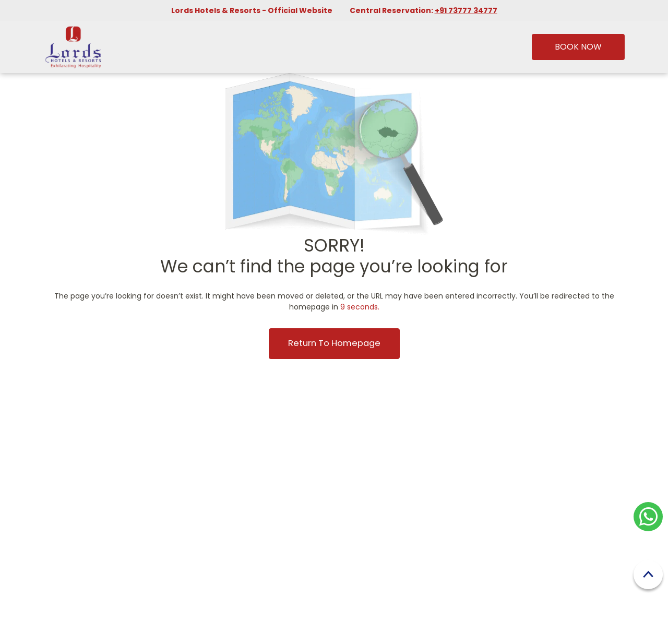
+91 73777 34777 (466, 10)
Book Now (578, 47)
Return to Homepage (334, 343)
